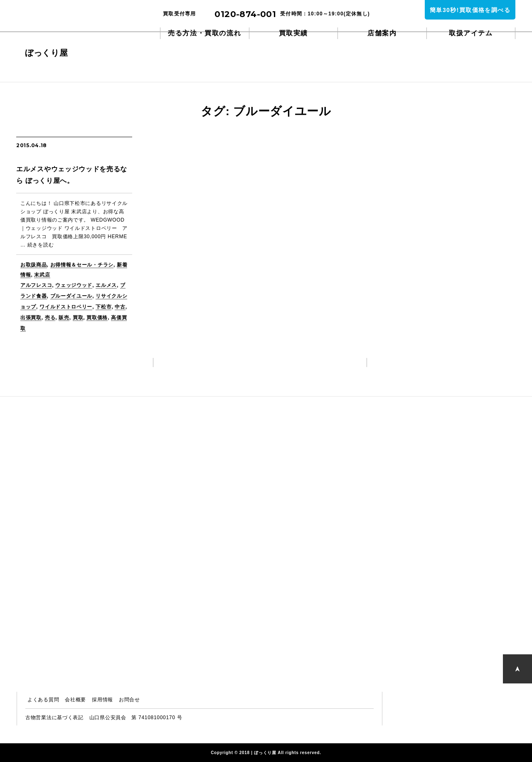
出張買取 (31, 318)
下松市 (103, 307)
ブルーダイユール (71, 296)
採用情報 (102, 700)
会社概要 (75, 700)
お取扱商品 (34, 265)
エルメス (106, 285)
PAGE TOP (517, 669)
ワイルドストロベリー (66, 307)
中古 (120, 307)
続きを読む (41, 245)
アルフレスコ (36, 285)
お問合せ (129, 700)
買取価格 (97, 318)
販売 (64, 318)
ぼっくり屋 (58, 21)
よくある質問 (43, 700)
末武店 (42, 275)
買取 (78, 318)
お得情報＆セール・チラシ (82, 265)
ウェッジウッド (74, 285)
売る (50, 318)
